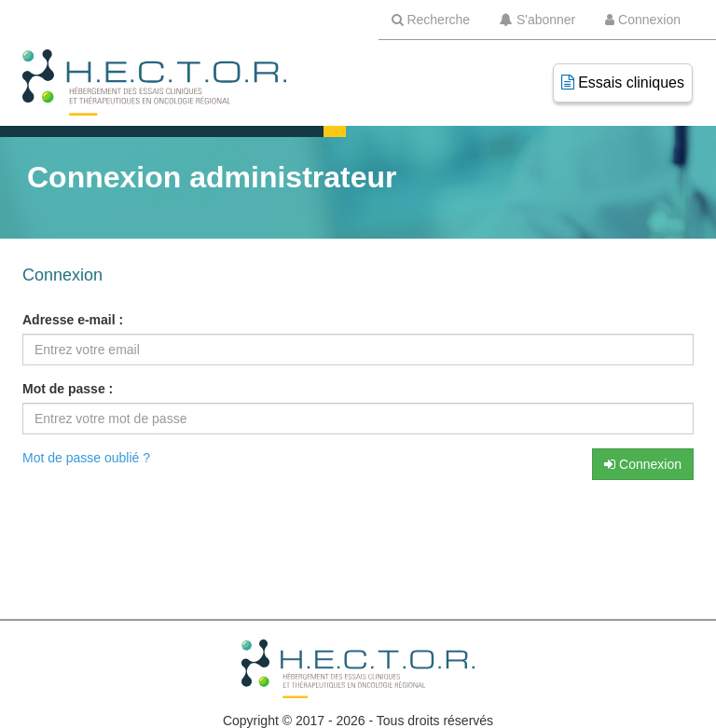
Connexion (643, 464)
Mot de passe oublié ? (86, 458)
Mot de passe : (68, 389)
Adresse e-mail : (73, 320)
